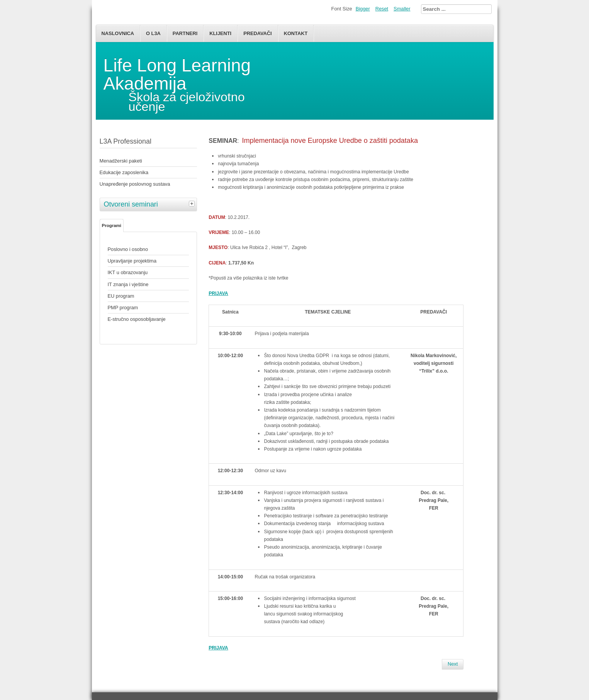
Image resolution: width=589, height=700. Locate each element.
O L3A (153, 33)
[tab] (193, 203)
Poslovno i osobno (128, 249)
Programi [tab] (112, 225)
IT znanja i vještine (128, 284)
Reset (382, 9)
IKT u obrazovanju (128, 272)
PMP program (123, 308)
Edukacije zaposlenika (124, 172)
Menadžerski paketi (121, 161)
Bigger (363, 9)
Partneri (185, 33)
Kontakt (296, 33)
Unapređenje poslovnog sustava (135, 184)
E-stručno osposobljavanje (137, 319)
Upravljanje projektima (132, 261)
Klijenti (220, 33)
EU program (121, 296)
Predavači (257, 33)
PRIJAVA (218, 648)
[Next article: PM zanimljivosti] (453, 664)
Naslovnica (118, 33)
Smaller (402, 9)
